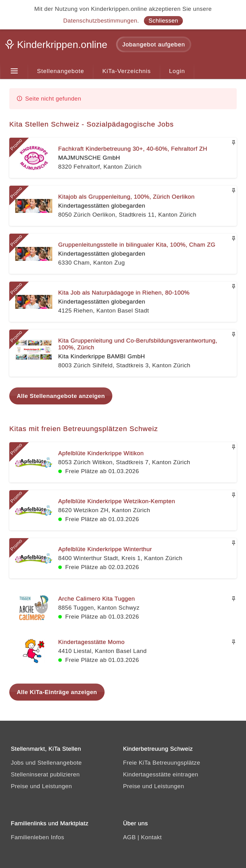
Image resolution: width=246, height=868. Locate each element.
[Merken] (234, 143)
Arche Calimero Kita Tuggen (97, 599)
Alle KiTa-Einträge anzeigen (57, 692)
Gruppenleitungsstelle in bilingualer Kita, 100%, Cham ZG (137, 245)
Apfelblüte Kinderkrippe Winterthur (105, 549)
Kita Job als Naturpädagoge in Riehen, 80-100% (124, 293)
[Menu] (14, 71)
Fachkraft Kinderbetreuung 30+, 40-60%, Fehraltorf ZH (133, 149)
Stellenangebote (61, 71)
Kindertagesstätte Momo (91, 642)
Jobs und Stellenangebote (46, 763)
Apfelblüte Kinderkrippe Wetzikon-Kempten (117, 501)
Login (177, 71)
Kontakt (151, 837)
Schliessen (163, 21)
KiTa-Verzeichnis (127, 71)
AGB (129, 837)
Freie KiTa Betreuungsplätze (162, 763)
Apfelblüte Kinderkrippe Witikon (101, 453)
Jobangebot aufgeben (154, 44)
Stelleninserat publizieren (45, 774)
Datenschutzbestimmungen (100, 21)
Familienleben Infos (37, 837)
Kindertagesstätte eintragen (161, 774)
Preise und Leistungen (41, 786)
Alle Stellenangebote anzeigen (61, 396)
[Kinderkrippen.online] (57, 46)
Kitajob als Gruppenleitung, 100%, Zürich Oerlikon (126, 197)
